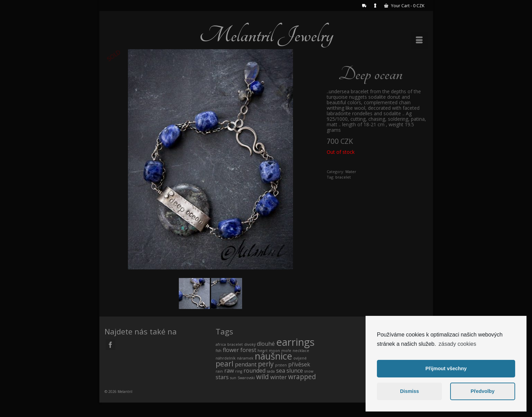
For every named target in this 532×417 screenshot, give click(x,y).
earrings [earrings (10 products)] (295, 342)
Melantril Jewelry (266, 35)
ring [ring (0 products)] (239, 371)
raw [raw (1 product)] (229, 371)
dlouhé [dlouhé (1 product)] (266, 344)
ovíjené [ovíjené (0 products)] (300, 358)
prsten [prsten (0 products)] (281, 365)
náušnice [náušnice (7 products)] (273, 356)
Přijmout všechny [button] (446, 368)
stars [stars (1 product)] (222, 377)
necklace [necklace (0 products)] (301, 351)
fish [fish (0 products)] (219, 351)
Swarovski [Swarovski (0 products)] (246, 378)
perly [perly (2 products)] (266, 364)
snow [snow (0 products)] (309, 371)
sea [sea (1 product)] (281, 371)
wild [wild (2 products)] (263, 377)
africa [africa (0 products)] (221, 344)
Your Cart (404, 6)
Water (351, 172)
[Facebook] (110, 345)
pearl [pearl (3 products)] (225, 363)
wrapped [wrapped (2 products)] (302, 377)
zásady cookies (457, 344)
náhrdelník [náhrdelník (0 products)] (226, 358)
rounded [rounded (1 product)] (254, 371)
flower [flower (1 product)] (231, 350)
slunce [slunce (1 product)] (295, 371)
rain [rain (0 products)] (219, 371)
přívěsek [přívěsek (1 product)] (299, 364)
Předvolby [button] (482, 391)
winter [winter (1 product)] (279, 377)
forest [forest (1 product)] (248, 350)
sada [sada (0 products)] (271, 371)
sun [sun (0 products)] (233, 378)
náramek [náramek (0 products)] (245, 358)
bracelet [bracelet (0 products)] (235, 344)
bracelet (343, 177)
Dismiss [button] (409, 391)
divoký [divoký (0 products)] (250, 344)
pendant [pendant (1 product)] (246, 364)
